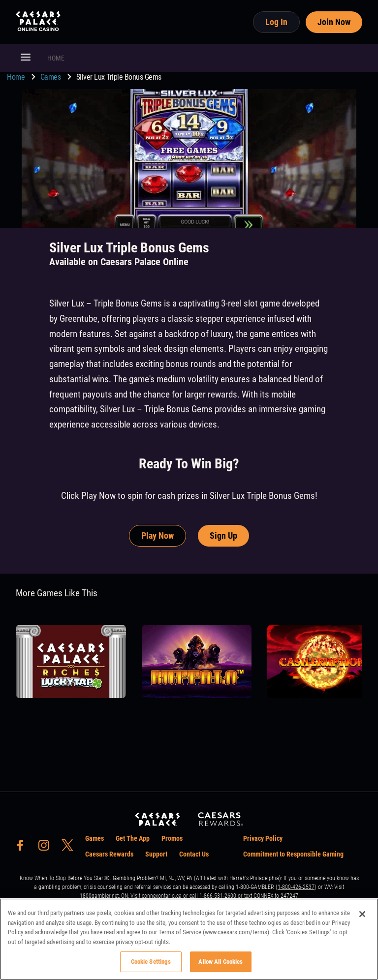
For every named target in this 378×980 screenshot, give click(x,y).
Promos (172, 838)
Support (156, 854)
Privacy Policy (263, 838)
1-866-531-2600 (218, 896)
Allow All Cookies (220, 962)
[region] (189, 939)
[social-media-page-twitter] (70, 848)
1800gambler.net (99, 896)
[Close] (362, 914)
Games (51, 77)
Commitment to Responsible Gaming (293, 854)
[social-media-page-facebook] (23, 848)
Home (17, 77)
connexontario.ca (162, 896)
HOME (56, 58)
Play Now (157, 536)
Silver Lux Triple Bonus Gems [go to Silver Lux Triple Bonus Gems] (119, 77)
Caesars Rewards (109, 854)
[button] (26, 58)
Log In (276, 22)
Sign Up (223, 536)
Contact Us (194, 854)
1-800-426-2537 (296, 887)
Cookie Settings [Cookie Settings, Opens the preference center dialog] (151, 962)
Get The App (133, 838)
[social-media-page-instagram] (47, 848)
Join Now (334, 22)
